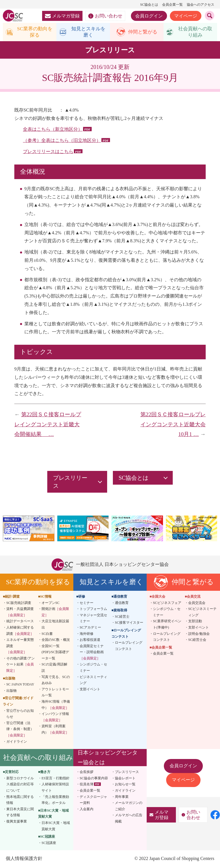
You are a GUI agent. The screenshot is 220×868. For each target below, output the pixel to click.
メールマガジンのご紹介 (129, 807)
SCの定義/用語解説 (54, 668)
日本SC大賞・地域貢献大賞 (56, 827)
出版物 (11, 691)
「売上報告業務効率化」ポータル (55, 800)
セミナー (87, 603)
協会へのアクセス (201, 5)
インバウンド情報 (55, 718)
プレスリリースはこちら (48, 152)
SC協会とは (149, 5)
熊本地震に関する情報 (20, 800)
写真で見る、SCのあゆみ (56, 681)
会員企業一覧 (172, 5)
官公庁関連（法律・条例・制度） (20, 730)
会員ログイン (149, 16)
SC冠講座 (49, 843)
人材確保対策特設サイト (55, 788)
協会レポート (125, 779)
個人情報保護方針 (24, 859)
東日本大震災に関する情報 (20, 813)
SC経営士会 (197, 641)
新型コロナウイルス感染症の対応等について (20, 785)
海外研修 (87, 634)
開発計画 (55, 613)
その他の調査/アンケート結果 (20, 665)
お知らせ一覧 (125, 785)
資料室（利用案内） (55, 730)
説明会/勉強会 (199, 634)
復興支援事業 (17, 822)
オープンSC (51, 603)
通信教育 (122, 603)
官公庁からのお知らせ (20, 714)
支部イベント (90, 690)
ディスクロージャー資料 (93, 800)
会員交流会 (197, 603)
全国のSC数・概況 (56, 641)
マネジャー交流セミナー (93, 619)
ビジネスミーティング (93, 681)
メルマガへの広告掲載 (129, 819)
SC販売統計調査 (19, 603)
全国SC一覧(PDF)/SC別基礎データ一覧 (55, 653)
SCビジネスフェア (167, 603)
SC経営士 (122, 617)
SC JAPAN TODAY (20, 685)
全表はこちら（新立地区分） (53, 130)
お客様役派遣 (90, 641)
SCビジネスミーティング (202, 613)
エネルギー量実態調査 (20, 647)
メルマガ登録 (62, 16)
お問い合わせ (105, 16)
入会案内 (87, 810)
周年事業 (122, 797)
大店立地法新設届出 (55, 625)
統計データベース (20, 622)
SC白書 (47, 634)
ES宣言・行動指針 (56, 779)
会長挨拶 (87, 773)
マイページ (186, 16)
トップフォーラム (93, 610)
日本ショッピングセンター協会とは (108, 758)
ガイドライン (17, 742)
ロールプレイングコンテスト (129, 647)
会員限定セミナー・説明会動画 (92, 653)
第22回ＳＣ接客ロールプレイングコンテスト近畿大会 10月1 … (173, 425)
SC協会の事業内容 (94, 779)
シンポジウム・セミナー (93, 668)
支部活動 (195, 622)
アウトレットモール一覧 (55, 693)
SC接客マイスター (129, 623)
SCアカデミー (90, 628)
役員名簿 (87, 785)
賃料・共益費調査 (20, 613)
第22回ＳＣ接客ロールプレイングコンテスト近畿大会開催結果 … (48, 425)
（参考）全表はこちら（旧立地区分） (62, 141)
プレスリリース (127, 773)
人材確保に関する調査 (20, 631)
